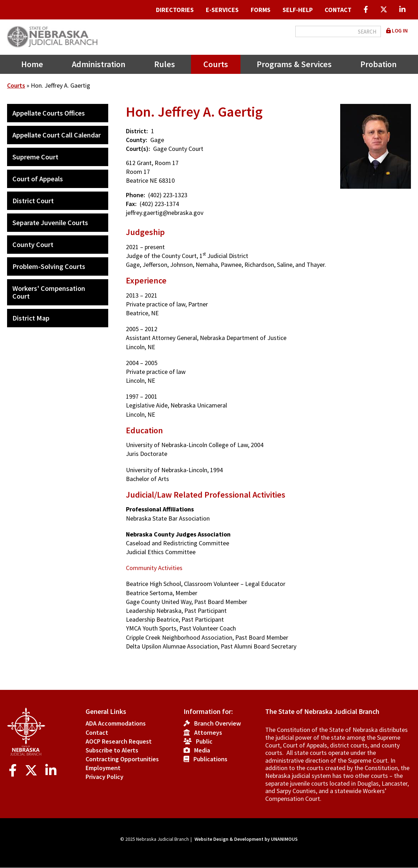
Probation (379, 64)
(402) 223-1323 (168, 195)
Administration (99, 64)
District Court (33, 201)
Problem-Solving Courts (49, 266)
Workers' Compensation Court (49, 292)
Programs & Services (294, 64)
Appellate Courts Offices (49, 113)
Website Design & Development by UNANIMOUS (246, 839)
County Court (33, 244)
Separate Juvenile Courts (50, 222)
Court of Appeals (38, 179)
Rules (165, 64)
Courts (216, 64)
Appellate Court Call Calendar (57, 135)
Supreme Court (35, 157)
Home (32, 64)
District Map (31, 318)
